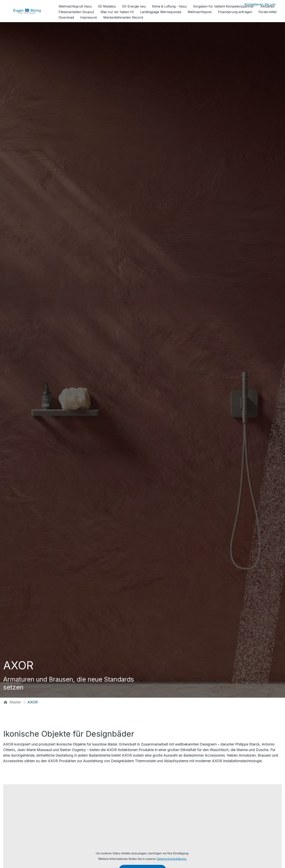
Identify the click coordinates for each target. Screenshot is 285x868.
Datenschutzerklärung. (172, 859)
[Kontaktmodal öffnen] (257, 4)
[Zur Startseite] (30, 11)
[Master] (15, 702)
